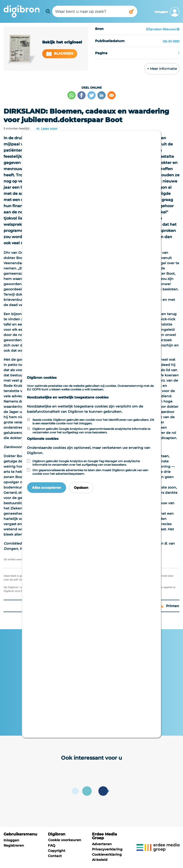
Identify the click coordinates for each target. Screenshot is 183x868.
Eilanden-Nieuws (161, 29)
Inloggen (11, 840)
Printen (170, 606)
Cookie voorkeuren (65, 840)
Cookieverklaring (107, 854)
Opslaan (81, 488)
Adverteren (102, 844)
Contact (55, 856)
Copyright (57, 851)
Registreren (14, 845)
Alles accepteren (47, 488)
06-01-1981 (171, 41)
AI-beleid (100, 860)
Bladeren (60, 54)
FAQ (52, 845)
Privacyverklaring (107, 849)
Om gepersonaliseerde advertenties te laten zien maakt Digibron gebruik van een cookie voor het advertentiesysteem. (90, 472)
